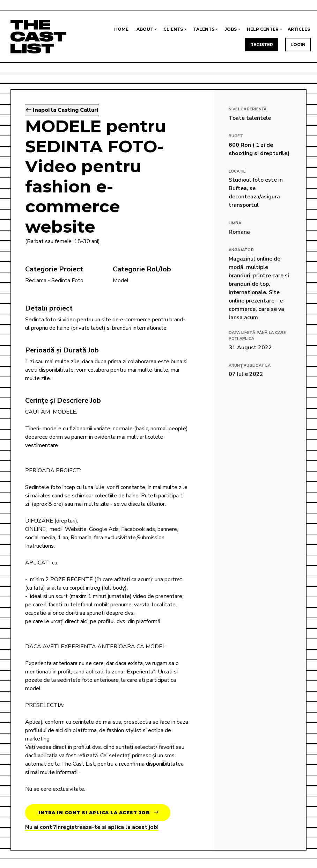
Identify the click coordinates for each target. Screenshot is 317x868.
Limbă (235, 223)
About (145, 29)
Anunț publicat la (250, 366)
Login (298, 45)
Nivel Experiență (248, 109)
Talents (204, 29)
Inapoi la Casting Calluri (62, 110)
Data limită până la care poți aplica (257, 336)
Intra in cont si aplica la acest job (98, 813)
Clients (173, 29)
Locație (237, 171)
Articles (299, 29)
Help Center (263, 29)
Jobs (231, 29)
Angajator (241, 250)
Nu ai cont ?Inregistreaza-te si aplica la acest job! (92, 827)
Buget (236, 136)
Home (121, 29)
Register (262, 45)
